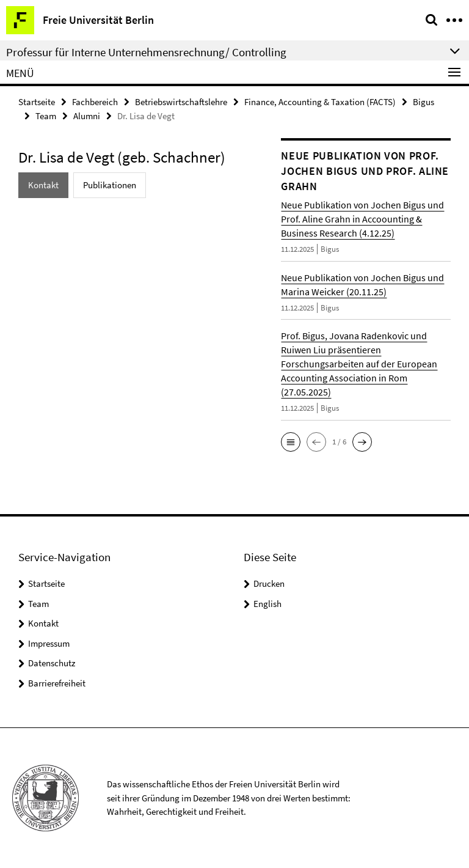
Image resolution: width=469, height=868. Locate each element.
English (267, 604)
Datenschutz (52, 663)
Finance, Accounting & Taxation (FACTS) (320, 102)
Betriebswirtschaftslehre (181, 102)
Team (46, 116)
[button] (291, 442)
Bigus (424, 102)
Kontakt (43, 623)
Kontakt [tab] (43, 185)
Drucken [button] (269, 583)
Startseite (37, 102)
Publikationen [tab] (110, 185)
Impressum (49, 643)
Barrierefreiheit (57, 683)
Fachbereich (95, 102)
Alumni (87, 116)
